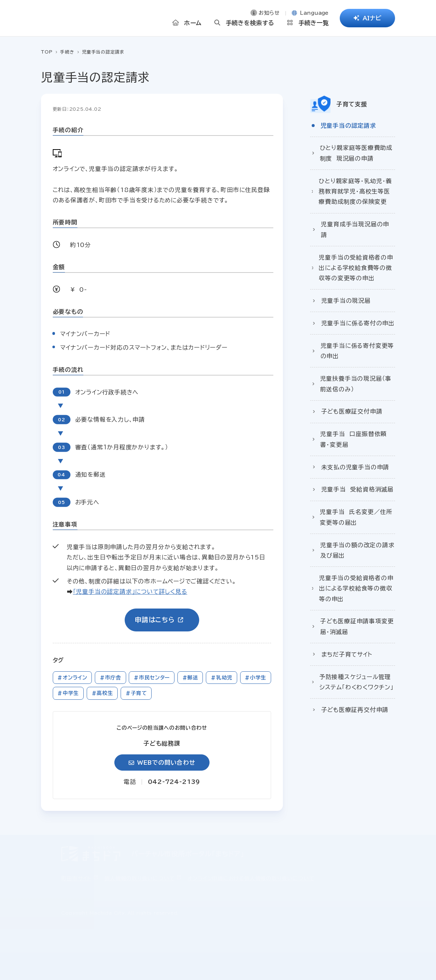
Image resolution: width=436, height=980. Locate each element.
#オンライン (72, 678)
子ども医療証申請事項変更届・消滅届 (357, 626)
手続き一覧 (314, 25)
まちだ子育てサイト (347, 654)
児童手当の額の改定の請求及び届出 (357, 550)
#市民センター (152, 678)
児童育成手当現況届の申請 (355, 229)
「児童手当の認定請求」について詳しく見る (130, 592)
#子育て (136, 693)
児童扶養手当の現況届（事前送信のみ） (356, 384)
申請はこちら (155, 620)
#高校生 (102, 693)
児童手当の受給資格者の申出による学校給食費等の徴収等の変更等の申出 (356, 268)
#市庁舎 (110, 678)
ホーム (193, 25)
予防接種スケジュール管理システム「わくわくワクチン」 (357, 682)
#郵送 (190, 678)
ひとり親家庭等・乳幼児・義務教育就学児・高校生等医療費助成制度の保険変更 (355, 191)
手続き (67, 52)
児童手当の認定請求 (348, 126)
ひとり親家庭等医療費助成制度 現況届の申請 (356, 153)
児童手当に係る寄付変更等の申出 (357, 351)
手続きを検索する (250, 25)
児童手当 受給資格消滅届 (357, 489)
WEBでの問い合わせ (166, 763)
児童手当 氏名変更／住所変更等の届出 (356, 517)
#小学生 (255, 678)
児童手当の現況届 (346, 301)
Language (314, 15)
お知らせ (269, 15)
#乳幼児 (222, 678)
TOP (47, 52)
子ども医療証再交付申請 (355, 710)
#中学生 (68, 693)
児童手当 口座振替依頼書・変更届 (353, 439)
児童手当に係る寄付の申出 (358, 323)
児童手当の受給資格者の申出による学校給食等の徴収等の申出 (356, 588)
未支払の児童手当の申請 (355, 467)
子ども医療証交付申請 (352, 411)
